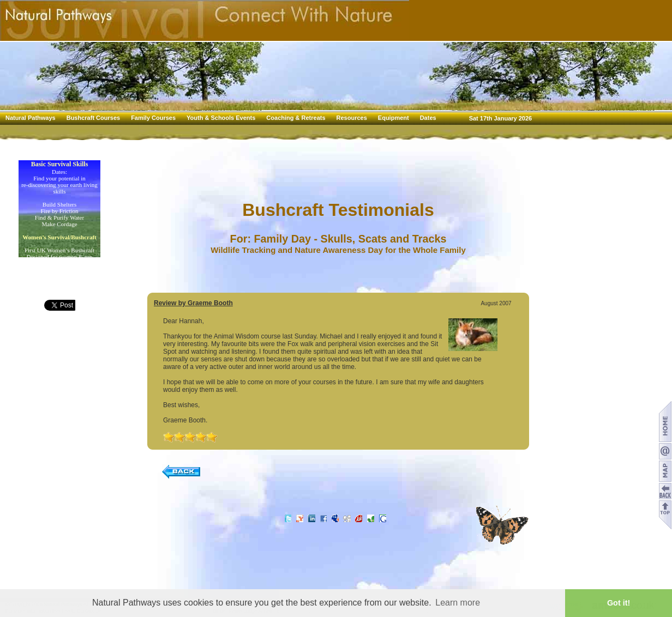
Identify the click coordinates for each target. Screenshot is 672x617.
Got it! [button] (619, 603)
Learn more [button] (458, 603)
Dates (428, 118)
